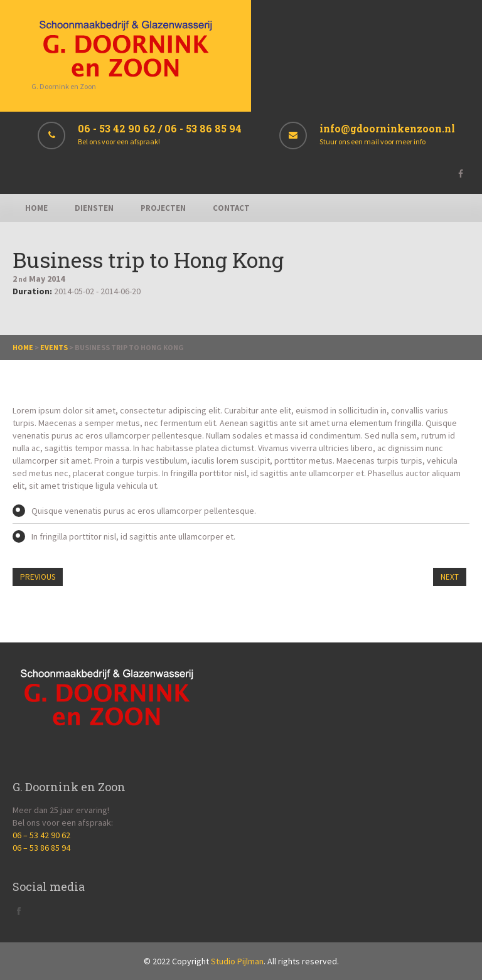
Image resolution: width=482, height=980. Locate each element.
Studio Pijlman (237, 961)
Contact (231, 208)
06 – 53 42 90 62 (41, 835)
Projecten (163, 208)
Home (36, 208)
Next (450, 577)
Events (54, 347)
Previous (38, 577)
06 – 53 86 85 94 (41, 848)
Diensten (94, 208)
